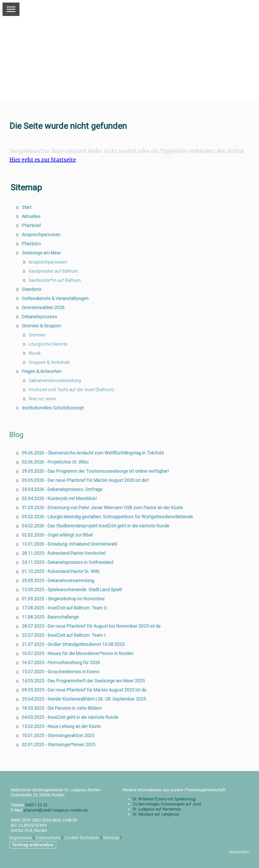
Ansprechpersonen (41, 235)
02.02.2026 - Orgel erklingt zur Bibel (57, 535)
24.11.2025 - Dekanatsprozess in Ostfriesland (68, 562)
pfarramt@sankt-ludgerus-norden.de (56, 810)
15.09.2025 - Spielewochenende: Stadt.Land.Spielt (72, 590)
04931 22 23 (36, 805)
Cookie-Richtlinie (82, 838)
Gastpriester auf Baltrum (53, 271)
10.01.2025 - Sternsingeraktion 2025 (58, 735)
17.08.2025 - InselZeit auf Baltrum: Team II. (65, 608)
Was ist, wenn (42, 399)
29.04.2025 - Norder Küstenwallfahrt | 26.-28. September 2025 (84, 699)
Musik (35, 353)
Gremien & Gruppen (41, 326)
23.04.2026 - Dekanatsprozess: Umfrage (62, 489)
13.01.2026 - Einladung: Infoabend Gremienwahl (69, 544)
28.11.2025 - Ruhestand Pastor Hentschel (64, 553)
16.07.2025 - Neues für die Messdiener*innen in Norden (78, 653)
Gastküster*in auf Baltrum (55, 280)
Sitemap (111, 838)
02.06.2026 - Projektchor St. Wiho (55, 462)
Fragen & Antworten (41, 371)
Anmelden (239, 852)
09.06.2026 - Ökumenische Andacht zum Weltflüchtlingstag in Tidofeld (93, 453)
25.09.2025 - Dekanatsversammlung (58, 580)
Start (27, 207)
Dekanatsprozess (39, 317)
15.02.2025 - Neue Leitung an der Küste (61, 726)
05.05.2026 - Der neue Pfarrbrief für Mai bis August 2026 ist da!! (85, 480)
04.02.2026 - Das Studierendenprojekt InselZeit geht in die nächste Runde (95, 526)
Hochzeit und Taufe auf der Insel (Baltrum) (71, 390)
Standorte (32, 289)
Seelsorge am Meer (41, 253)
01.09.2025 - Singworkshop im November (63, 599)
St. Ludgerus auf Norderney (157, 809)
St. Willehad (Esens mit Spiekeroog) (164, 799)
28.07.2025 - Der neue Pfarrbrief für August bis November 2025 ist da (91, 626)
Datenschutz (48, 838)
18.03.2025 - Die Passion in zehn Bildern (62, 708)
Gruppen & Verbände (49, 362)
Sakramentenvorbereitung (55, 380)
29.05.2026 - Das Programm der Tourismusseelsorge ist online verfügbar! (95, 471)
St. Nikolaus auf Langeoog (156, 814)
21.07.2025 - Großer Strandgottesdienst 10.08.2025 (73, 644)
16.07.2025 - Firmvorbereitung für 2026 (61, 663)
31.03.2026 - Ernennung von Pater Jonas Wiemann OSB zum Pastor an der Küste (102, 508)
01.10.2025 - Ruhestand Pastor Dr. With (61, 571)
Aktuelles (31, 216)
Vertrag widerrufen (33, 845)
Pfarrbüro (31, 244)
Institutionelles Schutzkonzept (53, 408)
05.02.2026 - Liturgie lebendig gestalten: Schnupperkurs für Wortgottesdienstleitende (107, 517)
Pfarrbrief (31, 225)
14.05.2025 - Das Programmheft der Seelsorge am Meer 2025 (83, 681)
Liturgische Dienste (48, 344)
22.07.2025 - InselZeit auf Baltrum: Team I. (64, 635)
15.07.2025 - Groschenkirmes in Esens (61, 672)
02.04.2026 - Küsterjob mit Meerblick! (59, 498)
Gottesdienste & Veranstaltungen (55, 298)
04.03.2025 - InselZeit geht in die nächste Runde (70, 717)
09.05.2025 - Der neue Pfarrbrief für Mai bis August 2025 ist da (84, 690)
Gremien (37, 335)
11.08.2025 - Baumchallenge (50, 617)
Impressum (21, 838)
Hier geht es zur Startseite (43, 160)
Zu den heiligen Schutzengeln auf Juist (167, 804)
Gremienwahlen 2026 (43, 308)
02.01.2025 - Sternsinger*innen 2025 (59, 745)
